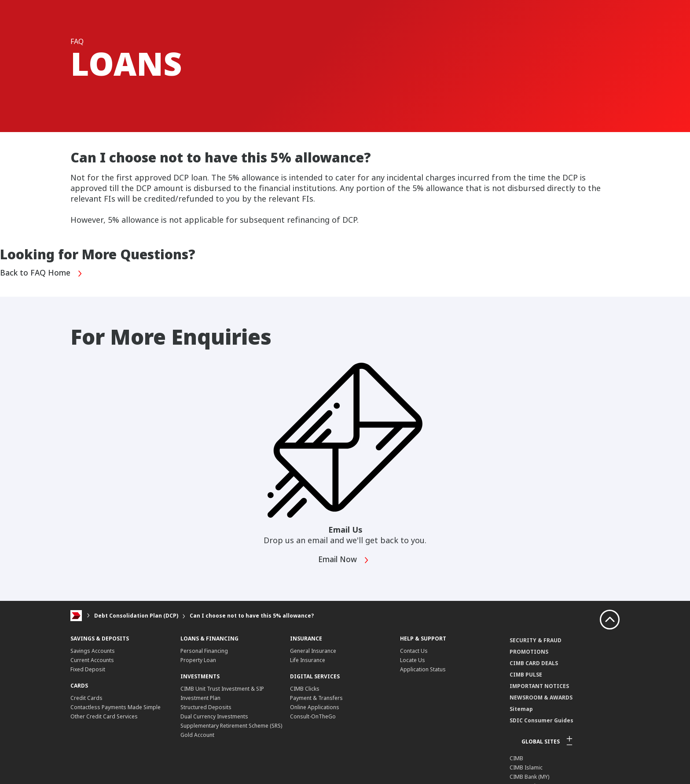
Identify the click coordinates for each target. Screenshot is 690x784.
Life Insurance (308, 660)
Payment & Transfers (316, 698)
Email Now (344, 560)
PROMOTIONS (529, 652)
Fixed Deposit (88, 669)
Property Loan (198, 660)
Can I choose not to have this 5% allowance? (252, 616)
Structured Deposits (206, 707)
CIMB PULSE (526, 675)
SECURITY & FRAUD (536, 640)
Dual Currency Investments (214, 716)
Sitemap (521, 709)
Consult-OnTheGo (313, 716)
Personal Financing (204, 651)
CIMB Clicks (305, 689)
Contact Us (414, 651)
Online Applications (315, 707)
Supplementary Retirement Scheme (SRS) (231, 726)
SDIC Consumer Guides (541, 720)
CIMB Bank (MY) (529, 777)
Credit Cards (86, 698)
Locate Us (413, 660)
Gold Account (197, 735)
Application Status (423, 669)
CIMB (516, 758)
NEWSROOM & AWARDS (541, 698)
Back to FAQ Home (42, 273)
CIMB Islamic (526, 767)
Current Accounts (92, 660)
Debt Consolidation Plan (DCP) (136, 616)
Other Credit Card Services (104, 716)
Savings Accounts (93, 651)
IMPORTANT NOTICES (539, 686)
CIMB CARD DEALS (534, 663)
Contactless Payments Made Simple (116, 707)
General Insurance (313, 651)
